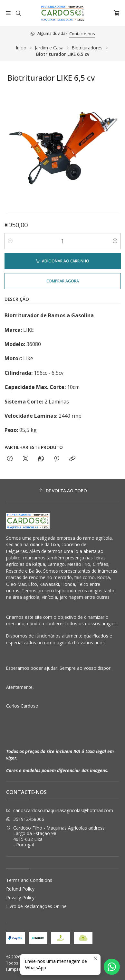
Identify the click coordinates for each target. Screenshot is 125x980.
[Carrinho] (117, 13)
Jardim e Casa (49, 48)
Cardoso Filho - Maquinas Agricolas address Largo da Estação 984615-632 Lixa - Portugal (55, 836)
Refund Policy (20, 889)
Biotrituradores (87, 48)
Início (21, 48)
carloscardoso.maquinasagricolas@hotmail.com (60, 810)
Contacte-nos (82, 34)
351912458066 (25, 819)
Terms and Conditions (29, 880)
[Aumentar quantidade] (115, 241)
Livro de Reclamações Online (36, 906)
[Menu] (8, 13)
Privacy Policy (20, 898)
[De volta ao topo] (63, 491)
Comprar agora (63, 281)
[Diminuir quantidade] (10, 241)
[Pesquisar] (18, 13)
